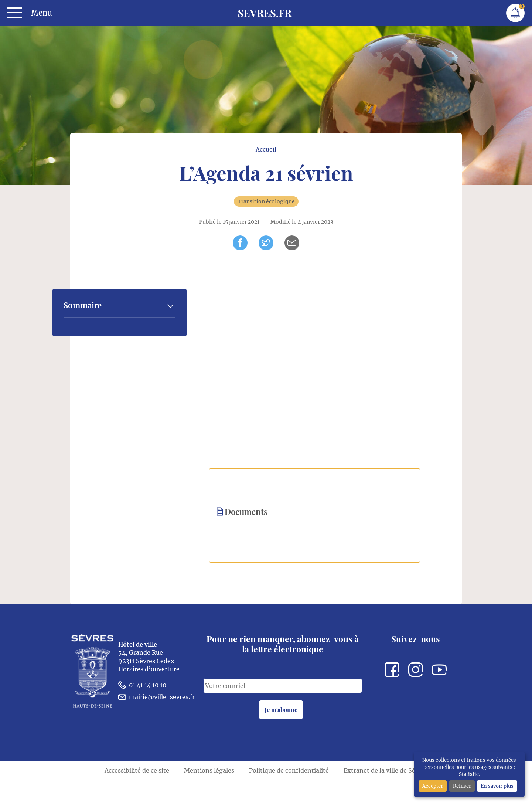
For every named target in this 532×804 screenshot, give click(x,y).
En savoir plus (497, 786)
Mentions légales (209, 794)
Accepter (433, 786)
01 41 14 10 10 (142, 711)
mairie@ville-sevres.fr (156, 723)
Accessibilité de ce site (137, 794)
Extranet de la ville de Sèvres (386, 794)
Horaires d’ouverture (149, 696)
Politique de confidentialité (289, 794)
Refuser (462, 786)
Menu (42, 13)
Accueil (266, 170)
